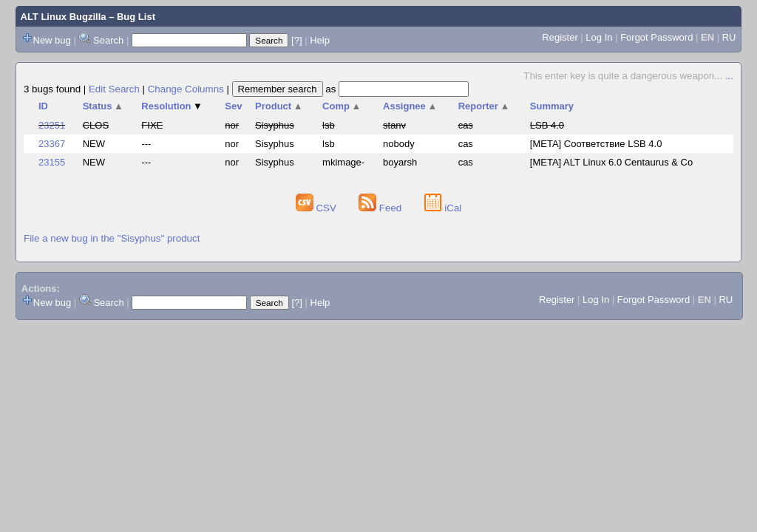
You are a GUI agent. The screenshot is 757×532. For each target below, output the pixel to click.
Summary (552, 106)
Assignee (410, 106)
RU (729, 37)
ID (43, 106)
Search (108, 40)
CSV (318, 208)
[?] (296, 40)
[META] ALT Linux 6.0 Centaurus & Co (611, 162)
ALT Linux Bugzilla (64, 17)
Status (103, 106)
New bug (52, 40)
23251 (52, 125)
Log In (599, 37)
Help (320, 40)
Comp (342, 106)
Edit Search (114, 89)
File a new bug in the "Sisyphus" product (112, 238)
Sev (233, 106)
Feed (381, 208)
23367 (52, 144)
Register (560, 37)
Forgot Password (656, 37)
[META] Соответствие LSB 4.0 (596, 144)
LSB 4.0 (547, 125)
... (729, 76)
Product (279, 106)
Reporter (484, 106)
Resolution (172, 106)
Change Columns (186, 89)
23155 (52, 162)
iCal (443, 208)
